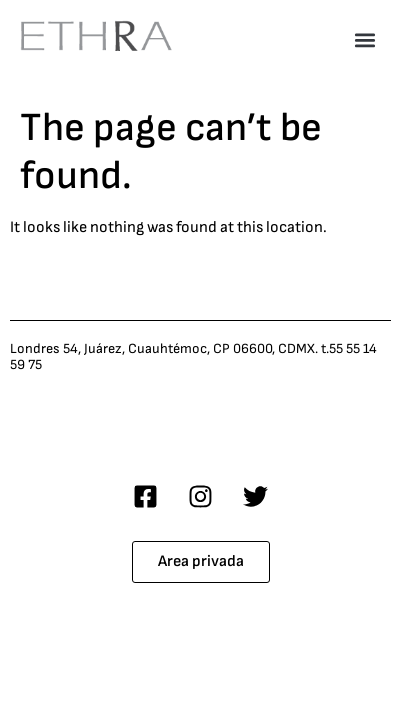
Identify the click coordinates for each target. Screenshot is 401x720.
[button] (364, 39)
